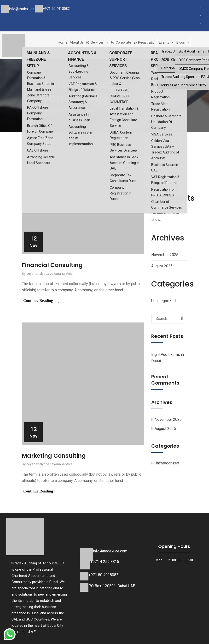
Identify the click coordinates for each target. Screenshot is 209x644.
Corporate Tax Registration (136, 42)
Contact (105, 52)
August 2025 (162, 266)
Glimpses (65, 52)
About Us (77, 42)
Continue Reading (37, 300)
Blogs (183, 42)
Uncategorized (163, 301)
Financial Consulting (52, 265)
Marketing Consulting (54, 455)
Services (100, 42)
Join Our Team (85, 52)
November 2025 (165, 255)
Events (166, 42)
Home (63, 42)
